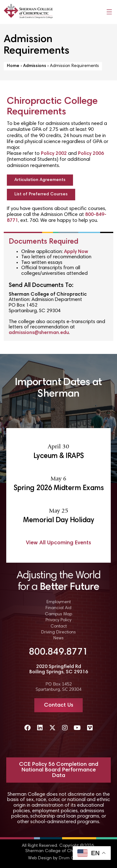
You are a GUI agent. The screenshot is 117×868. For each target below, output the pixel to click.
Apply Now (76, 252)
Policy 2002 (54, 154)
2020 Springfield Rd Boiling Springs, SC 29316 (59, 670)
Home (13, 66)
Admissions (35, 66)
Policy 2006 (91, 154)
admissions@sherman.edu (39, 333)
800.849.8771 (59, 652)
